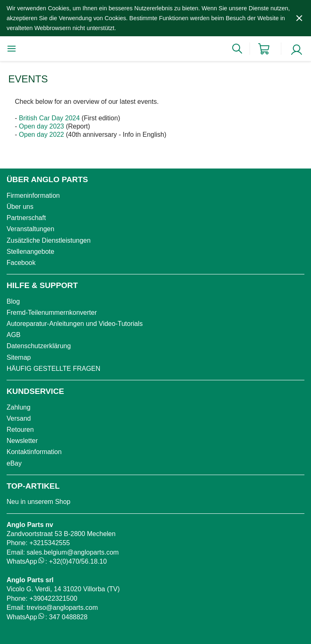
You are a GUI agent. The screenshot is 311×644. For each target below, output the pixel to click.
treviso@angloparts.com (62, 608)
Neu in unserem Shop (39, 502)
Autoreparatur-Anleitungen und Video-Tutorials (75, 324)
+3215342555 (49, 543)
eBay (14, 463)
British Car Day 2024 (49, 118)
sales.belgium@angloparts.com (72, 552)
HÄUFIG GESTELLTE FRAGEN (53, 369)
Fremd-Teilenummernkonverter (52, 313)
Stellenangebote (31, 252)
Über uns (20, 207)
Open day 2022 (41, 135)
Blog (13, 301)
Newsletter (22, 441)
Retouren (20, 430)
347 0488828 (68, 617)
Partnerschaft (26, 218)
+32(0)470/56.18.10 (78, 561)
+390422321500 (53, 598)
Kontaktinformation (34, 452)
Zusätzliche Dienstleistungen (49, 240)
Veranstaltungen (31, 229)
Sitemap (19, 357)
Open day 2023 (41, 126)
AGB (14, 335)
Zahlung (19, 407)
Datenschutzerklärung (39, 346)
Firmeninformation (33, 196)
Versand (19, 418)
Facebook (21, 263)
